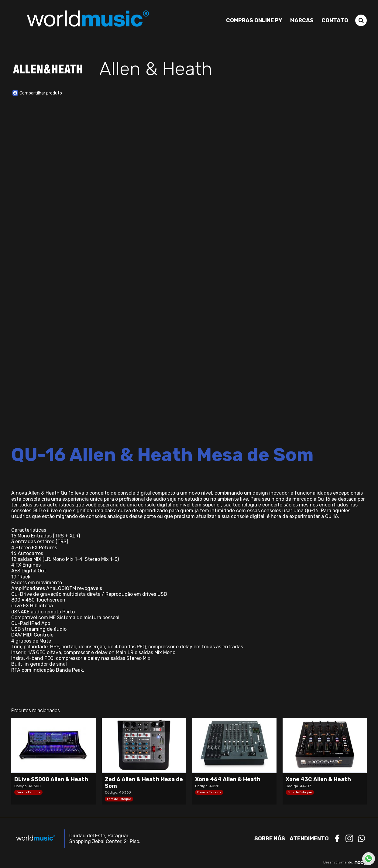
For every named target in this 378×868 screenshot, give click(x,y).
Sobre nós (270, 839)
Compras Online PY (254, 20)
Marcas (302, 20)
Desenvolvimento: (345, 862)
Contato (335, 20)
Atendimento (309, 839)
